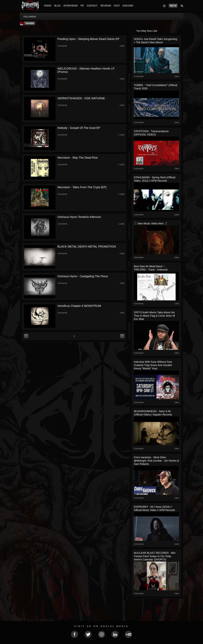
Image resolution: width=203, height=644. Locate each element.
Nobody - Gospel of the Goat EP (79, 128)
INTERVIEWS (71, 6)
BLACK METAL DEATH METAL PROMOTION (87, 247)
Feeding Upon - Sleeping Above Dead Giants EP (88, 39)
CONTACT (92, 6)
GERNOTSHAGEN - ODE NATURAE (81, 98)
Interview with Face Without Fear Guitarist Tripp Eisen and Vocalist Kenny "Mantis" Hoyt (153, 365)
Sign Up (173, 6)
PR (82, 6)
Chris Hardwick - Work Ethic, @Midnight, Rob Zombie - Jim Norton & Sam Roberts (156, 461)
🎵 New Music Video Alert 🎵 (151, 224)
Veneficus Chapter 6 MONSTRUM (79, 306)
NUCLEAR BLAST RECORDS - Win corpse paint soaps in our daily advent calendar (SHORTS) (155, 556)
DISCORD (128, 6)
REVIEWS (106, 6)
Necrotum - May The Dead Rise (78, 158)
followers (30, 17)
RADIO (48, 6)
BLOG (57, 6)
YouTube (30, 23)
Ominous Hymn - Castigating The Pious (83, 276)
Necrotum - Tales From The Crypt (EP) (82, 187)
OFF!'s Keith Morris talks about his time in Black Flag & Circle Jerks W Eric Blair (154, 316)
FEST (117, 6)
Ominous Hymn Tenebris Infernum (79, 217)
